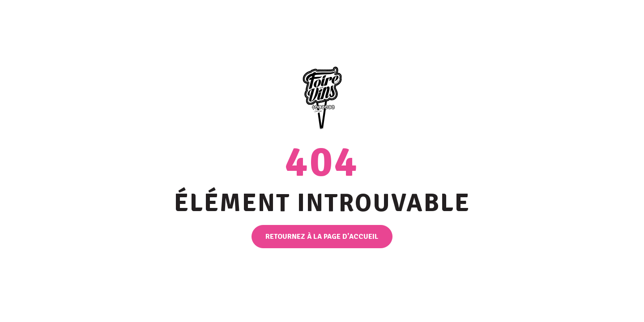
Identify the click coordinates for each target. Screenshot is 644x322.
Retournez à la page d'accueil (322, 237)
